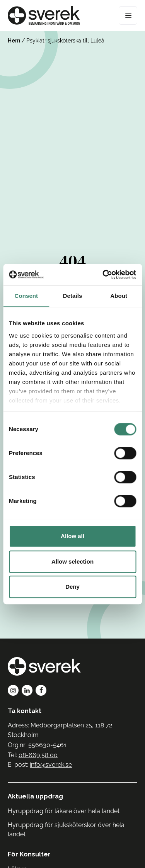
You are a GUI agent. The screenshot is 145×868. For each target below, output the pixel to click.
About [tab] (119, 296)
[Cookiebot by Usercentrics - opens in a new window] (103, 275)
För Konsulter (29, 854)
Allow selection (72, 561)
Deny (72, 587)
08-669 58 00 (38, 755)
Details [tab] (73, 296)
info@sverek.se (51, 765)
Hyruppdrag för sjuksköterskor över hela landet (66, 830)
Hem (14, 41)
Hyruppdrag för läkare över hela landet (64, 811)
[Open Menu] (128, 15)
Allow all (72, 536)
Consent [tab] (26, 296)
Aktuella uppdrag (35, 796)
